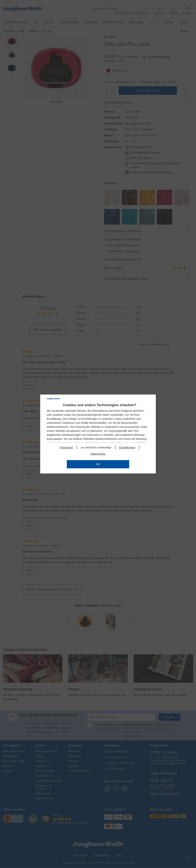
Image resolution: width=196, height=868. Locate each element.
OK (98, 464)
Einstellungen (127, 447)
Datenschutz (98, 454)
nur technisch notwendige (96, 447)
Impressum (66, 447)
